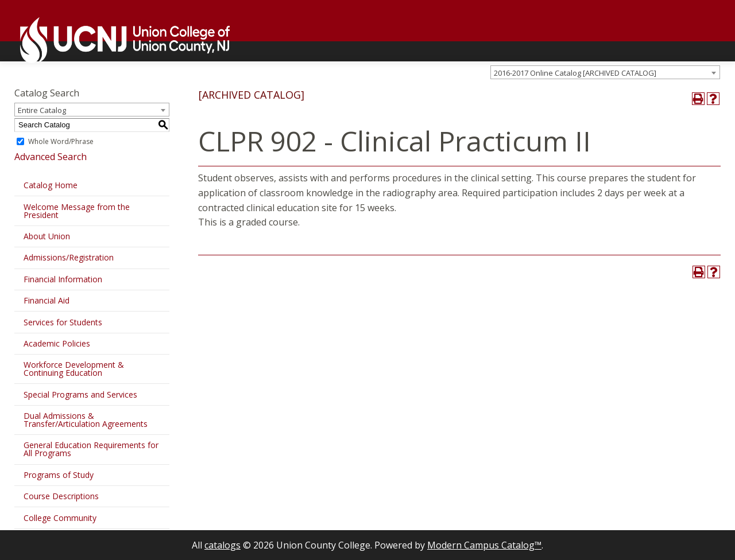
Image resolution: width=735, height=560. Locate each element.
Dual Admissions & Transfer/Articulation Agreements (86, 420)
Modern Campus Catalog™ (484, 545)
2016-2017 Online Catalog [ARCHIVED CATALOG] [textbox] (575, 73)
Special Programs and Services (80, 394)
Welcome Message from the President (77, 211)
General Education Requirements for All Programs (91, 449)
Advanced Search (51, 157)
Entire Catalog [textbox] (42, 110)
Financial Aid (47, 300)
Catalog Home (51, 185)
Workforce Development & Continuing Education (74, 369)
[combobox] (605, 72)
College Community (60, 518)
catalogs (223, 545)
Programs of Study (59, 475)
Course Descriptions (61, 496)
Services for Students (63, 322)
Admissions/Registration (69, 257)
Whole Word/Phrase (61, 141)
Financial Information (63, 279)
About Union (47, 236)
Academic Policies (57, 343)
